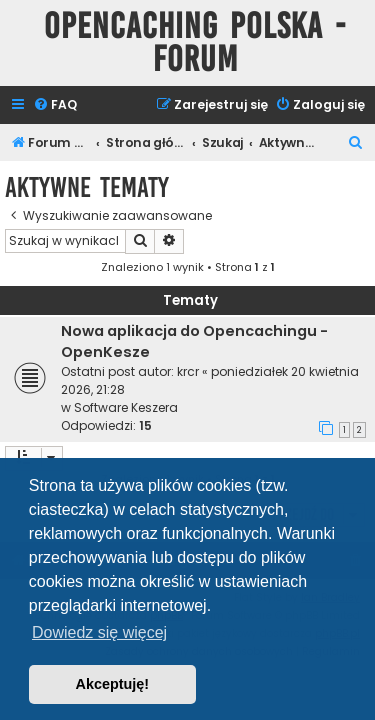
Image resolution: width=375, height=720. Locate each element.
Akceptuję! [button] (113, 684)
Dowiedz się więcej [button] (99, 632)
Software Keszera (126, 407)
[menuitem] (55, 105)
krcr (188, 371)
